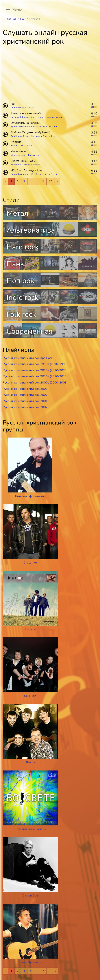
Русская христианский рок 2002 (25, 407)
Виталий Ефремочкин (23, 117)
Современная (30, 331)
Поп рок (20, 281)
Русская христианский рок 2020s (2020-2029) (35, 370)
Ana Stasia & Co (19, 136)
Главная (11, 19)
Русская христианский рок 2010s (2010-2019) (35, 376)
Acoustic (29, 108)
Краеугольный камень (23, 127)
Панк (15, 264)
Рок (23, 19)
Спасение (16, 108)
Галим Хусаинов (19, 174)
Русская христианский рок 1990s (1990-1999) (35, 364)
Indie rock (23, 298)
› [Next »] (57, 181)
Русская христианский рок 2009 (25, 389)
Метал (17, 213)
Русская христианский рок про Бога (28, 358)
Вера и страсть (32, 165)
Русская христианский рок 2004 (25, 401)
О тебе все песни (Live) (44, 174)
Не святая (26, 146)
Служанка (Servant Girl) (44, 136)
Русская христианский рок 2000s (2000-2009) (35, 383)
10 (51, 181)
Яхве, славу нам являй (50, 117)
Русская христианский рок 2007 (25, 395)
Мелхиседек (18, 155)
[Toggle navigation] (13, 10)
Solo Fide (16, 165)
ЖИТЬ (14, 146)
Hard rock (23, 247)
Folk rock (21, 314)
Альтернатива (31, 230)
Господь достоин (48, 127)
